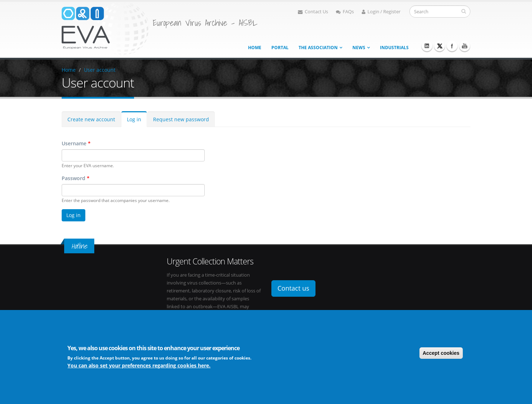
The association (318, 48)
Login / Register (381, 12)
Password (76, 178)
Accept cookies (441, 353)
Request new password (181, 119)
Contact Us (313, 12)
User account (100, 70)
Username (76, 143)
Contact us (293, 288)
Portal (280, 48)
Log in (134, 119)
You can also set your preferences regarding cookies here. (139, 366)
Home (255, 48)
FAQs (345, 12)
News (359, 48)
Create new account (91, 119)
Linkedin (427, 46)
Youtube (465, 46)
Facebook (452, 46)
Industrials (394, 48)
